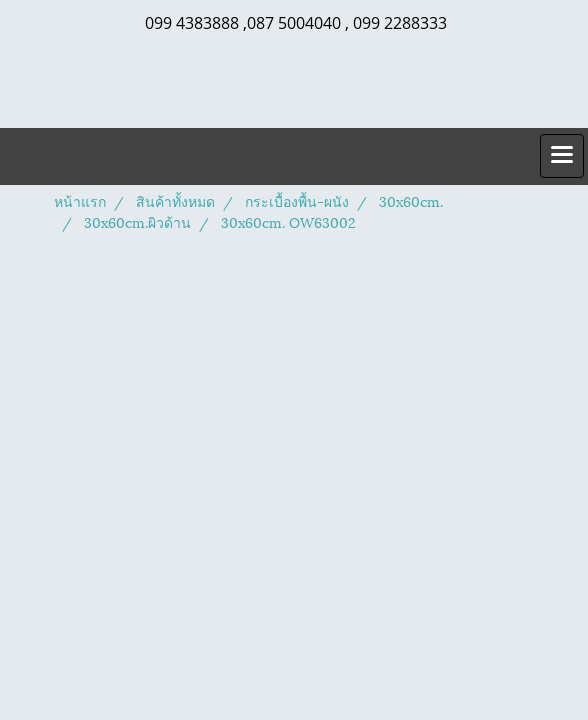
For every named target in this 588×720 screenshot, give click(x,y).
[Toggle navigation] (562, 156)
